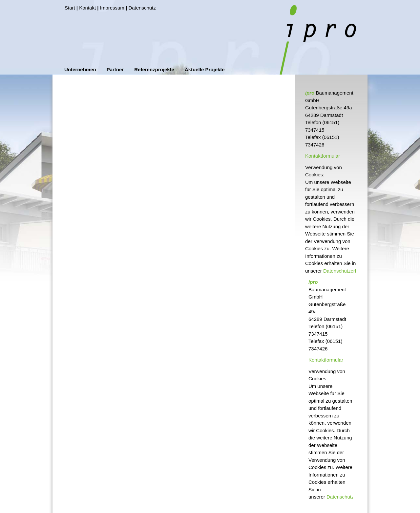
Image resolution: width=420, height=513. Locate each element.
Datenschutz (142, 8)
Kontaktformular (323, 156)
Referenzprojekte (154, 69)
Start (70, 8)
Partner (115, 69)
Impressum (112, 8)
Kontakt (87, 8)
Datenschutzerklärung (347, 271)
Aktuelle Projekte (205, 69)
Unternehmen (80, 69)
